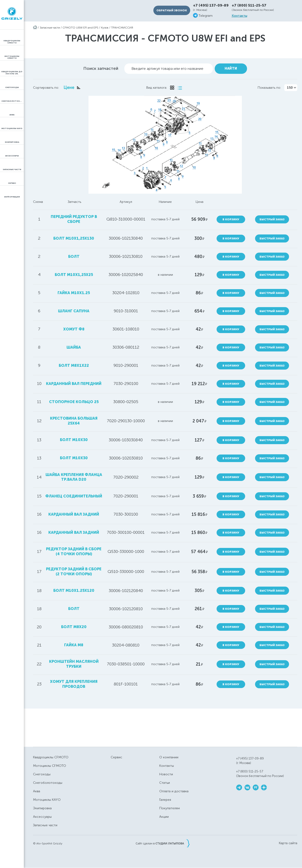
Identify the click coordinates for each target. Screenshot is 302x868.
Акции (164, 817)
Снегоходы (42, 774)
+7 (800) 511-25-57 (249, 5)
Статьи (165, 783)
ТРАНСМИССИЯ (122, 28)
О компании (169, 757)
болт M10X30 (74, 458)
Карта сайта (288, 843)
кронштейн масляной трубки (74, 664)
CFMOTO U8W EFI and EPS (80, 28)
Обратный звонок (172, 10)
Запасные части (50, 28)
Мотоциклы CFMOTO (50, 766)
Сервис (116, 757)
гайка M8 (74, 645)
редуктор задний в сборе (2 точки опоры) (74, 572)
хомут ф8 (74, 329)
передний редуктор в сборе (74, 219)
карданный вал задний (74, 514)
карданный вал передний (74, 384)
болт (74, 257)
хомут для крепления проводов (74, 684)
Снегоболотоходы (48, 783)
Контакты (239, 16)
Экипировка (42, 808)
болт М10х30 (74, 440)
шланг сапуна (74, 311)
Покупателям (170, 808)
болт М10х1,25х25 (74, 275)
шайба (74, 347)
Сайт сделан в (163, 843)
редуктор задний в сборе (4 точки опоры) (74, 551)
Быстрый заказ (272, 219)
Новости (166, 774)
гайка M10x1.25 (74, 293)
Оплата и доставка (174, 791)
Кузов (105, 28)
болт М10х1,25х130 (74, 238)
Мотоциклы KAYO (47, 800)
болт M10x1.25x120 (74, 590)
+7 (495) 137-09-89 (211, 6)
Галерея (165, 800)
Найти (231, 69)
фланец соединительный (74, 496)
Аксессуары (42, 817)
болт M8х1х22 (74, 365)
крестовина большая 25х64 (74, 421)
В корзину (231, 219)
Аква (37, 791)
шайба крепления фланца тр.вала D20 (74, 477)
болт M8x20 (74, 627)
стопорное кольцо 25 (74, 402)
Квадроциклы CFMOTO (51, 757)
